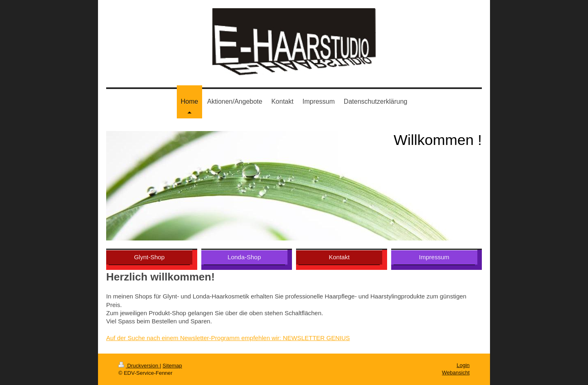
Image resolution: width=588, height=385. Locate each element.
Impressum (434, 257)
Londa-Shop (244, 257)
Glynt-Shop (149, 257)
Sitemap (172, 366)
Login (463, 365)
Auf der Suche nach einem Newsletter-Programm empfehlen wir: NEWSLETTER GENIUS (228, 338)
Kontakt (339, 257)
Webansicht (456, 373)
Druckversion (139, 366)
